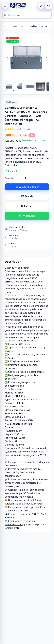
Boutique (14, 26)
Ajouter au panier (27, 187)
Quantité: (9, 178)
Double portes (23, 26)
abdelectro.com (13, 524)
